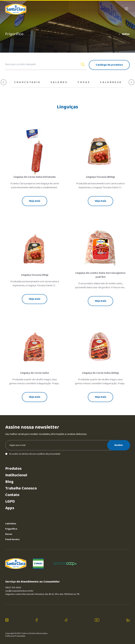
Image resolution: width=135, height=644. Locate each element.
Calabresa (111, 82)
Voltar (124, 34)
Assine (119, 445)
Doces (9, 534)
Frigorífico (11, 529)
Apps (10, 508)
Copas (84, 82)
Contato (12, 495)
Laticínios (11, 524)
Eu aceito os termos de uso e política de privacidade (33, 454)
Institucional (16, 475)
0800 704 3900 (13, 588)
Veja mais (35, 201)
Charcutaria (27, 82)
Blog (9, 482)
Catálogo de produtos (109, 65)
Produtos (13, 469)
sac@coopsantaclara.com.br (19, 591)
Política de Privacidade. (15, 636)
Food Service (12, 539)
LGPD (10, 502)
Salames (59, 82)
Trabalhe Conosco (21, 488)
